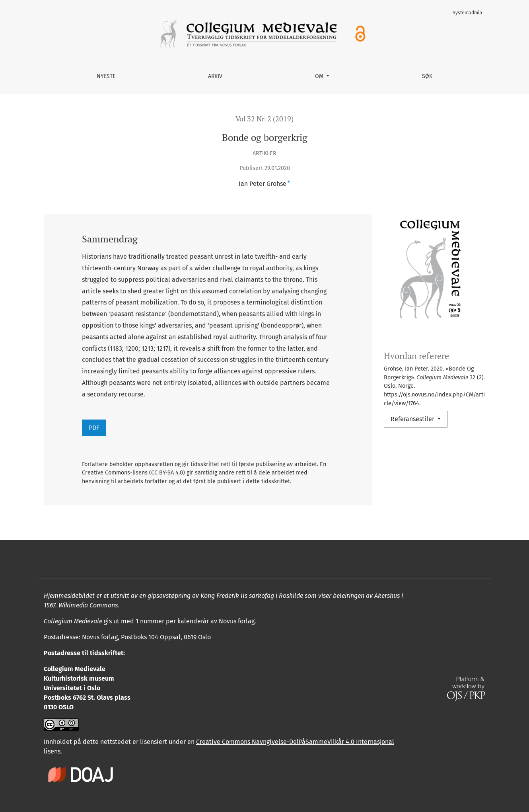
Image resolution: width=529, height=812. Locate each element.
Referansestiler (413, 419)
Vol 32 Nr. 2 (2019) (264, 119)
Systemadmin (467, 13)
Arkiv (215, 76)
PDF (94, 428)
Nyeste (106, 76)
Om (320, 76)
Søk (427, 76)
